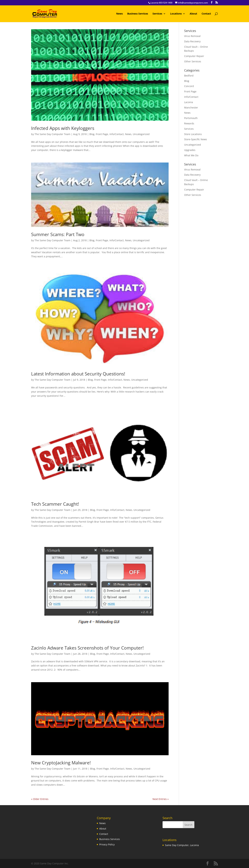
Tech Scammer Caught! (55, 504)
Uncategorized (141, 134)
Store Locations (193, 134)
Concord (189, 86)
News (119, 14)
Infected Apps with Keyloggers (63, 128)
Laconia (189, 102)
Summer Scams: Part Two (58, 234)
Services (157, 14)
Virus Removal (192, 36)
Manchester (191, 108)
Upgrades (190, 150)
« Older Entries (40, 799)
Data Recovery (192, 41)
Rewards (189, 123)
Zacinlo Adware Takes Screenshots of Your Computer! (87, 648)
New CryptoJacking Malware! (61, 763)
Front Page (102, 134)
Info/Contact (117, 134)
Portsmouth (191, 118)
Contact (206, 14)
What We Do (191, 155)
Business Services (138, 14)
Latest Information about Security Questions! (78, 374)
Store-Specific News (196, 139)
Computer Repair (194, 56)
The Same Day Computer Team (52, 134)
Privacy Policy (107, 844)
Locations (176, 14)
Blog (92, 134)
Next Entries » (161, 799)
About (193, 14)
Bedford (189, 76)
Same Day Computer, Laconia (182, 845)
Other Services (193, 61)
